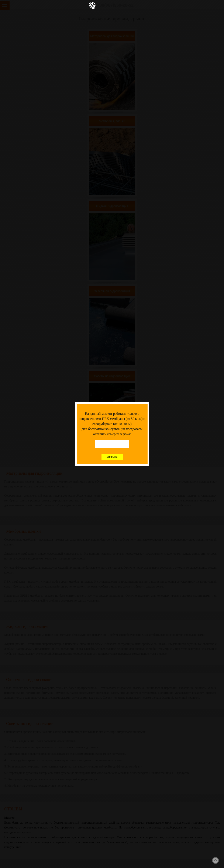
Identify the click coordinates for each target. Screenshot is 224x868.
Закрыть (112, 457)
